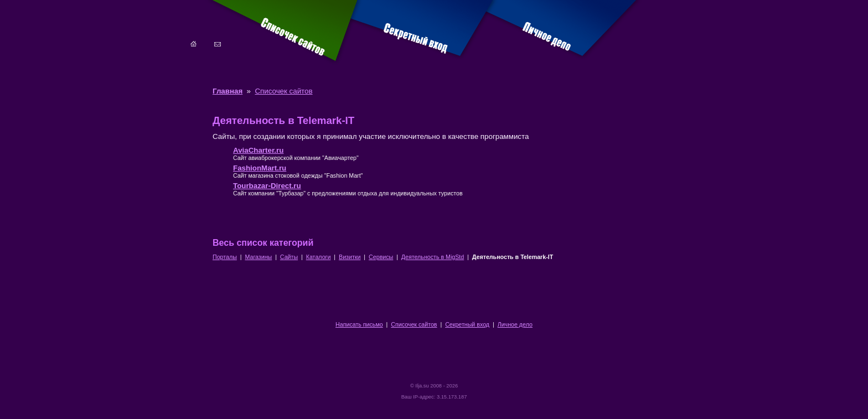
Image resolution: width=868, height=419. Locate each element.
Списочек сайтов (283, 91)
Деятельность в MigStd (433, 257)
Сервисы (381, 257)
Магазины (258, 257)
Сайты (289, 257)
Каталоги (319, 257)
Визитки (350, 257)
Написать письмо (359, 324)
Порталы (225, 257)
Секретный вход (467, 324)
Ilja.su (422, 386)
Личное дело (515, 324)
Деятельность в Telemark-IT (513, 257)
